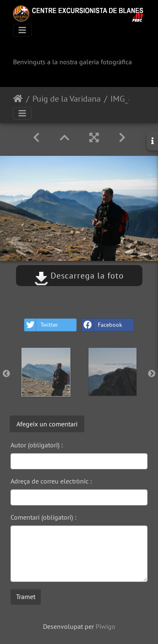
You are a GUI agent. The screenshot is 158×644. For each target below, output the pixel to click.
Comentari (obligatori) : (43, 517)
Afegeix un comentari (47, 424)
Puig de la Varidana (67, 99)
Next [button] (152, 374)
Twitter (41, 325)
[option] (46, 372)
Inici (18, 99)
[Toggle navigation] (22, 30)
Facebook (102, 325)
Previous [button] (6, 374)
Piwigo (106, 626)
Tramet (26, 597)
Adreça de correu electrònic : (51, 481)
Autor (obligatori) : (37, 445)
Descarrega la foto (79, 276)
